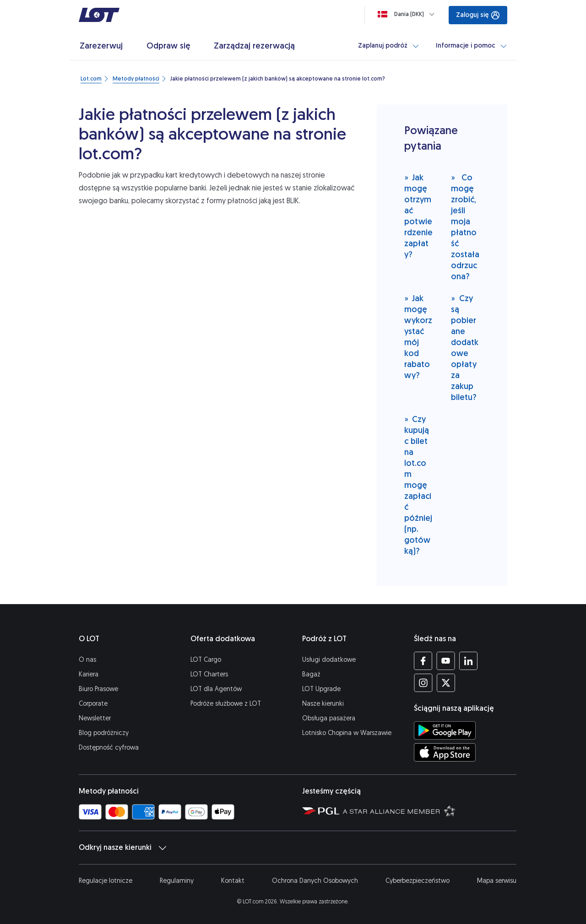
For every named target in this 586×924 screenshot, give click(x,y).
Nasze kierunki (323, 704)
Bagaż (311, 674)
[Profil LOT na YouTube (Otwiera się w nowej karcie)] (446, 661)
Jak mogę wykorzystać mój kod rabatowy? (418, 337)
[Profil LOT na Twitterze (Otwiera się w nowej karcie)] (446, 683)
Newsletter (95, 718)
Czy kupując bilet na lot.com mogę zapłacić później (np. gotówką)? (418, 485)
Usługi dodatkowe (329, 660)
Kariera (89, 674)
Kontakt (233, 881)
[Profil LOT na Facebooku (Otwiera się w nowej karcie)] (423, 661)
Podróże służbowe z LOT (226, 704)
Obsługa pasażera (329, 718)
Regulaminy (177, 881)
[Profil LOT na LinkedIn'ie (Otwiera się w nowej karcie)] (468, 661)
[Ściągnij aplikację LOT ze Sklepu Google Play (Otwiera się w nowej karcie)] (445, 730)
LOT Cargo (206, 660)
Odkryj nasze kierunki (122, 848)
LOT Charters (209, 674)
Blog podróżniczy (104, 733)
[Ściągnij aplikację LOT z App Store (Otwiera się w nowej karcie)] (445, 752)
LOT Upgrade (321, 689)
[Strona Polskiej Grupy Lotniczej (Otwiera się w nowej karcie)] (321, 811)
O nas (87, 660)
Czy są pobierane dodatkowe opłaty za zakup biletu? (465, 348)
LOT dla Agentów (216, 689)
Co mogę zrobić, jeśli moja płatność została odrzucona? (465, 227)
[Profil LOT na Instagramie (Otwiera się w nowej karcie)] (423, 683)
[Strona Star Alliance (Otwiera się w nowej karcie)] (399, 811)
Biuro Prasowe (98, 689)
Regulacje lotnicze (106, 881)
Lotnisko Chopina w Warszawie (347, 733)
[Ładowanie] (408, 14)
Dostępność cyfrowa (109, 748)
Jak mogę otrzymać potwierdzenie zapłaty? (418, 216)
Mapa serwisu (497, 881)
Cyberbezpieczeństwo (418, 881)
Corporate (93, 704)
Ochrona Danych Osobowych (315, 881)
